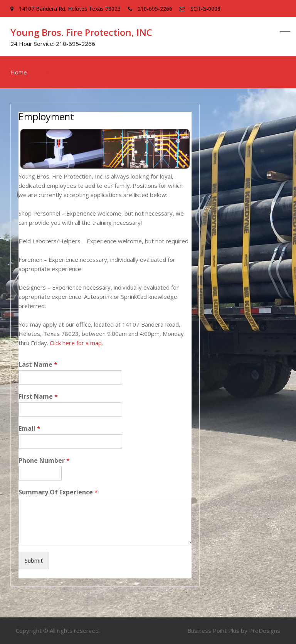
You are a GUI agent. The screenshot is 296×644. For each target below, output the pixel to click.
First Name (38, 397)
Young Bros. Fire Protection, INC (81, 32)
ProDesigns (265, 631)
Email (29, 429)
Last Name (38, 365)
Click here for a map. (76, 343)
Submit (34, 560)
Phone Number (44, 461)
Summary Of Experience (58, 492)
